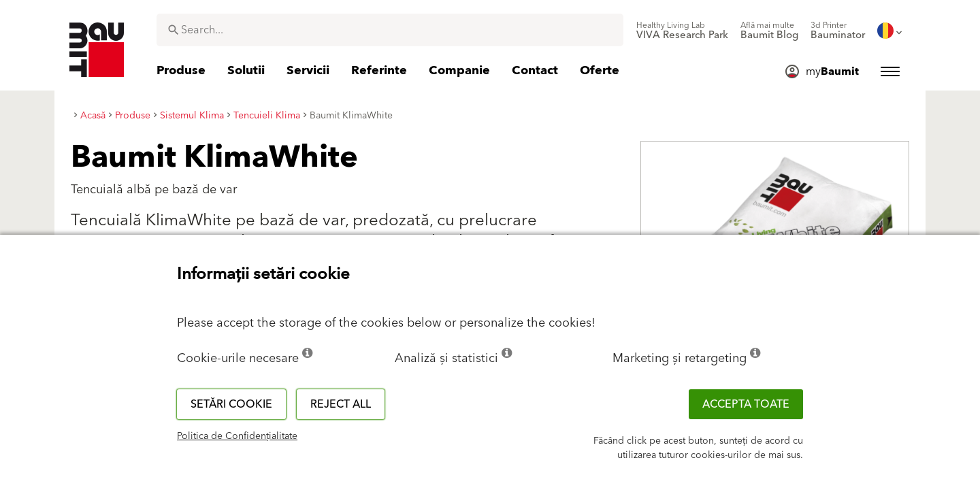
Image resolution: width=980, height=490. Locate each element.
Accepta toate (746, 404)
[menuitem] (682, 31)
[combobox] (390, 30)
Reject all (341, 404)
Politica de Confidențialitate (237, 436)
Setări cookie (231, 404)
